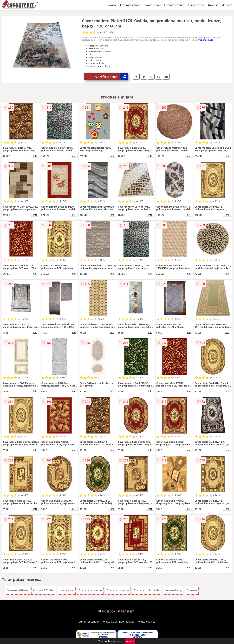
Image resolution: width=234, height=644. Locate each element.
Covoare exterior (174, 5)
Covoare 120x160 (44, 590)
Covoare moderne (118, 590)
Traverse (213, 5)
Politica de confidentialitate (118, 622)
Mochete (227, 5)
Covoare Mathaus (17, 590)
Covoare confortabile (147, 590)
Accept (130, 641)
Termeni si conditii (88, 622)
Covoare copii (196, 5)
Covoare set (67, 590)
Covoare (112, 5)
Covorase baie (152, 5)
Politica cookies (146, 622)
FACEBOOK (107, 611)
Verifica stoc (112, 77)
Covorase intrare (130, 5)
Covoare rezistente (90, 590)
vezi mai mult (206, 40)
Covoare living (173, 590)
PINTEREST (126, 611)
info (35, 156)
